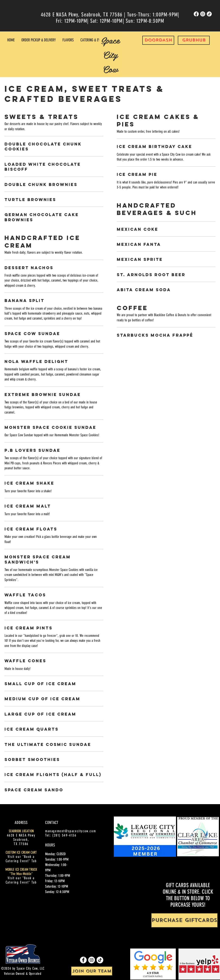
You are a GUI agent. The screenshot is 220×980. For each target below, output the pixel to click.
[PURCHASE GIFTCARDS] (184, 920)
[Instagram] (203, 14)
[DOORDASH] (158, 40)
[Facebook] (196, 14)
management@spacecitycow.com (70, 831)
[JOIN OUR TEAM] (92, 971)
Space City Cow (110, 54)
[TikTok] (209, 14)
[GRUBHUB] (194, 40)
